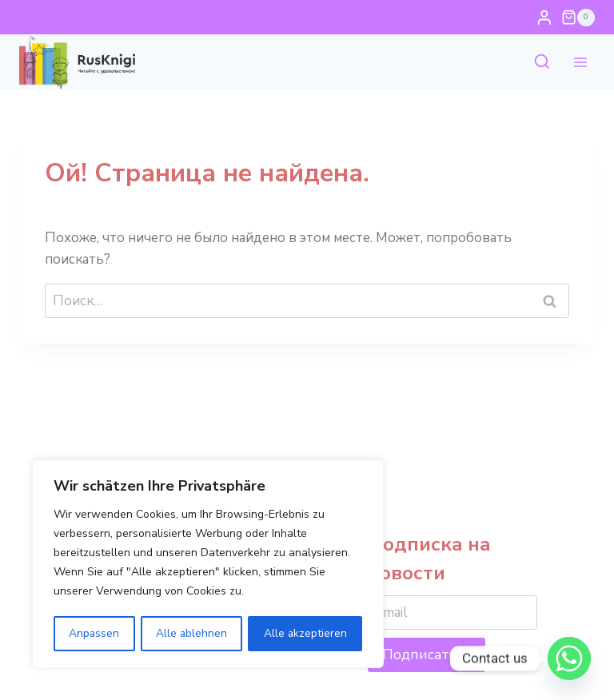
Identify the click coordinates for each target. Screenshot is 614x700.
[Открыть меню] (580, 63)
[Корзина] (578, 18)
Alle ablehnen (192, 633)
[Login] (544, 17)
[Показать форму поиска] (542, 62)
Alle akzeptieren (306, 633)
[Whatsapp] (569, 658)
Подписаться (427, 654)
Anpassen (94, 633)
